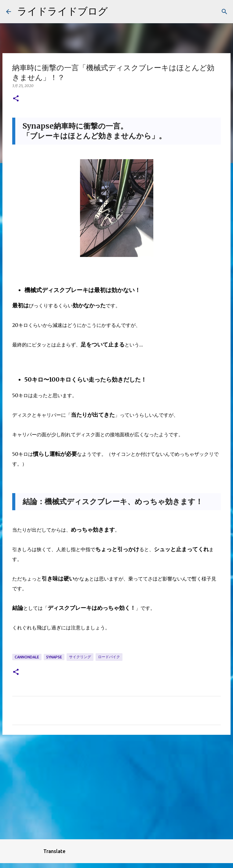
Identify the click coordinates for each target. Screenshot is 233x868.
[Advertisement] (116, 787)
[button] (16, 99)
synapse (54, 657)
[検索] (224, 12)
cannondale (27, 657)
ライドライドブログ (62, 11)
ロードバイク (109, 657)
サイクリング (80, 657)
